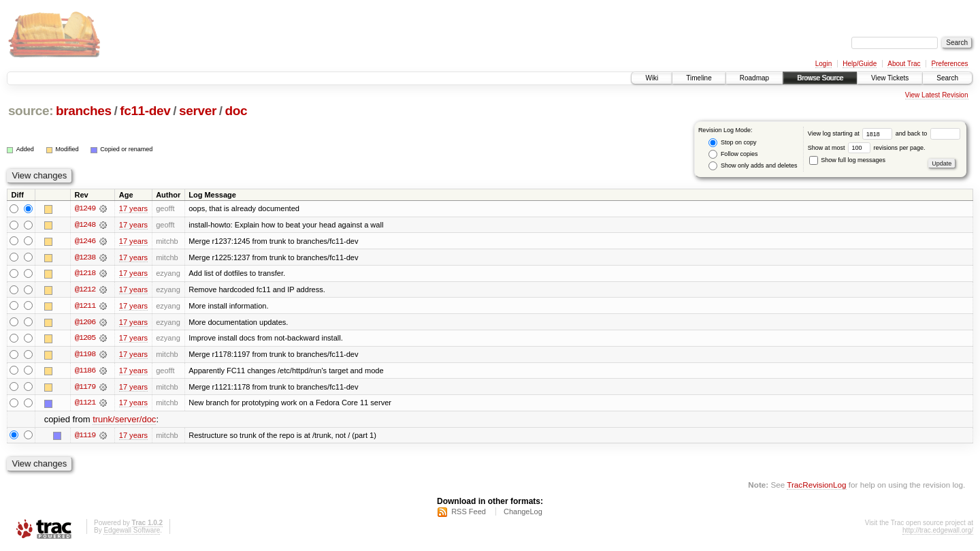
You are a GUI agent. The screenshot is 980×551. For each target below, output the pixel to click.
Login (823, 64)
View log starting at (852, 133)
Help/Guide (860, 64)
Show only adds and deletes (753, 166)
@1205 (85, 339)
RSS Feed (469, 514)
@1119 (85, 437)
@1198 (85, 356)
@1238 (85, 257)
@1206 (85, 323)
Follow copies (733, 154)
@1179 (85, 388)
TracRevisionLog (816, 487)
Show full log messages (847, 160)
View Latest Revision (937, 95)
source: (31, 111)
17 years (133, 208)
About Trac (904, 64)
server (198, 111)
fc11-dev (145, 111)
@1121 (85, 405)
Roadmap (754, 78)
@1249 (85, 208)
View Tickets (890, 78)
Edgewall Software (132, 533)
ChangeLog (523, 514)
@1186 (85, 372)
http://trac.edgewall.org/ (938, 533)
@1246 (85, 241)
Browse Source (820, 78)
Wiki (652, 78)
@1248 (85, 225)
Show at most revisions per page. (867, 148)
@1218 (85, 274)
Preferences (950, 64)
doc (236, 111)
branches (84, 111)
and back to (928, 133)
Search (947, 78)
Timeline (699, 78)
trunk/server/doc (124, 421)
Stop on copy (732, 143)
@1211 (85, 306)
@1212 (85, 290)
